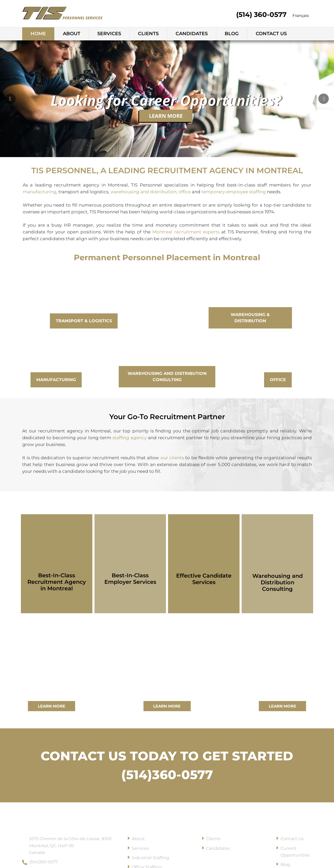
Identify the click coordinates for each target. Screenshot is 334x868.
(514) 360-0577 (261, 15)
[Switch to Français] (301, 16)
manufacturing (40, 192)
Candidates (192, 34)
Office (278, 380)
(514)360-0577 (167, 775)
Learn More (166, 116)
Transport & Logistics (84, 321)
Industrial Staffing (150, 858)
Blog (232, 34)
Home (38, 34)
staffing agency (130, 438)
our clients (171, 458)
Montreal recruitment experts (186, 232)
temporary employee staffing (234, 192)
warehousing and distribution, (144, 192)
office (185, 192)
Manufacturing (56, 380)
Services (109, 34)
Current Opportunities (295, 852)
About (72, 34)
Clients (148, 34)
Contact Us (271, 34)
